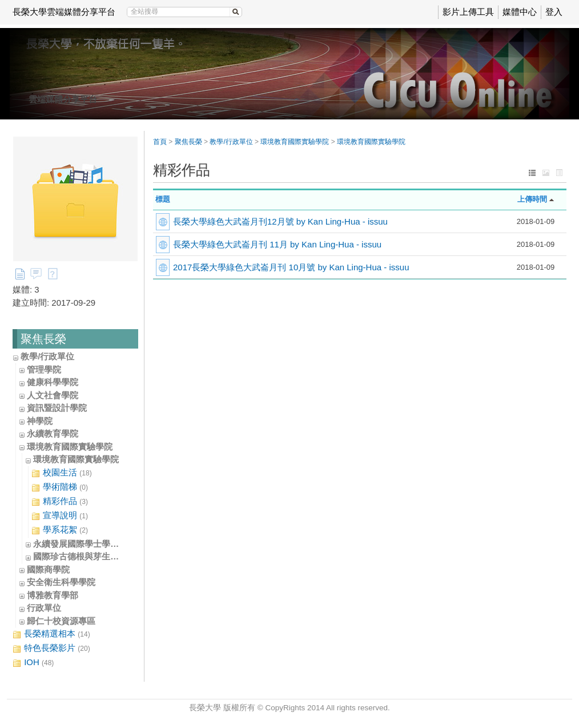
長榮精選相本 (51, 634)
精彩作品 (60, 501)
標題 (163, 199)
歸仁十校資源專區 (61, 621)
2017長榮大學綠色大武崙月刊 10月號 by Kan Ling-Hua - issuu (291, 267)
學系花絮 (60, 530)
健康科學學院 (53, 382)
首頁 (160, 142)
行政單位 (44, 608)
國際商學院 (48, 569)
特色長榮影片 (51, 648)
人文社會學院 (53, 395)
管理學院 (44, 369)
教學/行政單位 (47, 356)
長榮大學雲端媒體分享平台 (64, 12)
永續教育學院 (53, 433)
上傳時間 (532, 199)
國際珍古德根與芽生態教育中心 (93, 556)
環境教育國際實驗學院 (70, 447)
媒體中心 (520, 12)
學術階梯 (60, 487)
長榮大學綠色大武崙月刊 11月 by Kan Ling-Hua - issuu (277, 244)
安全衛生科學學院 (61, 582)
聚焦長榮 (188, 142)
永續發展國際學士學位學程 (85, 544)
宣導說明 (60, 516)
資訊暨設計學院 (57, 408)
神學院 (40, 421)
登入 (554, 12)
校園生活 (62, 473)
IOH (33, 663)
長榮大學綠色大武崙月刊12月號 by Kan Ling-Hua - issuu (280, 221)
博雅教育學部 (53, 595)
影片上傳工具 (468, 12)
